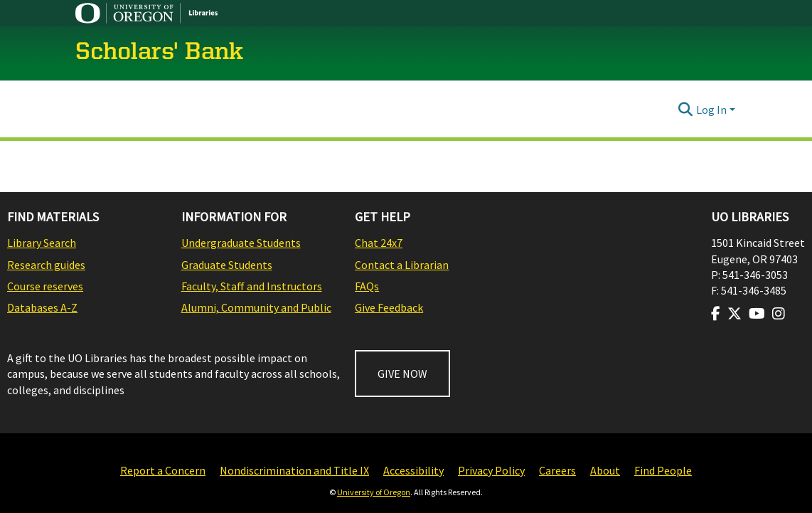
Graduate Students (227, 265)
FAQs (367, 286)
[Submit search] (686, 110)
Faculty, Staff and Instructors (252, 286)
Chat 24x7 (379, 243)
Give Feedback (389, 307)
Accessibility (413, 470)
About (605, 470)
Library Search (42, 243)
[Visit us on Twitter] (734, 314)
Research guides (46, 265)
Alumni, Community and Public (256, 307)
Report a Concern (163, 470)
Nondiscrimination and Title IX (294, 470)
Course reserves (45, 286)
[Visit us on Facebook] (716, 314)
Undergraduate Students (241, 243)
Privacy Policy (491, 470)
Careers (557, 470)
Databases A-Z (42, 307)
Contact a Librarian (402, 265)
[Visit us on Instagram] (779, 314)
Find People (663, 470)
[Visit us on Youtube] (757, 314)
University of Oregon (374, 492)
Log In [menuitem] (711, 110)
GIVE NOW (402, 374)
